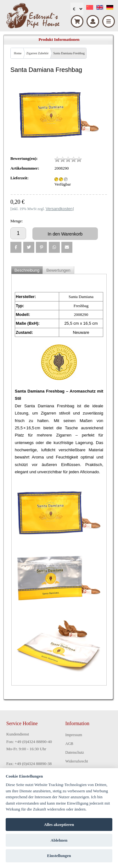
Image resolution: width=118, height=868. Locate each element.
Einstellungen (59, 856)
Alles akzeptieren (59, 825)
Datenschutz (75, 752)
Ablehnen (59, 840)
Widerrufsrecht (77, 761)
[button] (16, 247)
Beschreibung (27, 270)
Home (18, 53)
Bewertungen (58, 270)
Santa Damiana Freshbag (69, 53)
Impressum (74, 735)
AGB (69, 744)
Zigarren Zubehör (37, 53)
